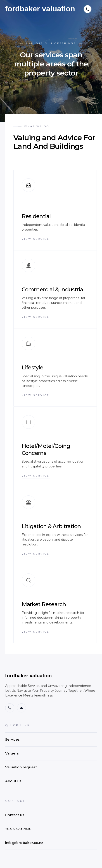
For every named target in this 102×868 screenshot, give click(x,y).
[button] (88, 9)
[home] (40, 9)
